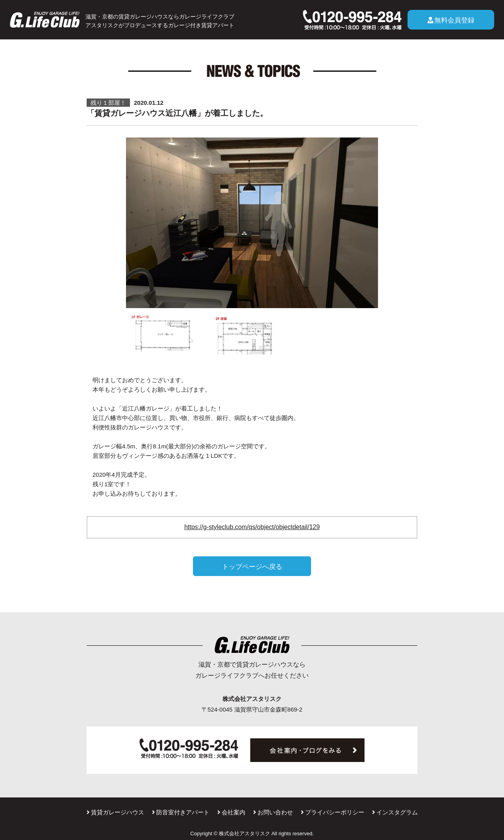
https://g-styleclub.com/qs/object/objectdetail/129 (252, 527)
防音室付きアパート (181, 812)
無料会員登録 (451, 20)
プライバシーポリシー (333, 812)
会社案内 (231, 812)
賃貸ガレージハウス (115, 812)
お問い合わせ (273, 812)
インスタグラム (395, 812)
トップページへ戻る (252, 567)
